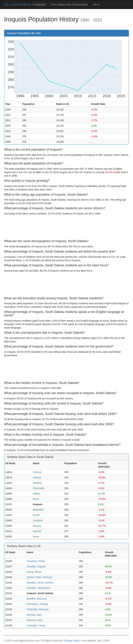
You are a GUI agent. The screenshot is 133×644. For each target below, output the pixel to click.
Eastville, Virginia (36, 566)
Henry (36, 537)
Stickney (37, 483)
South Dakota (21, 4)
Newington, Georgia (37, 604)
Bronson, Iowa (34, 620)
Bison (36, 499)
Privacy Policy (72, 641)
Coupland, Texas (36, 561)
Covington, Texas (36, 625)
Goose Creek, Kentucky (39, 577)
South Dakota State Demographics (69, 4)
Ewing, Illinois (34, 572)
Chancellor (39, 488)
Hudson (37, 478)
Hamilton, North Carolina (40, 583)
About (96, 4)
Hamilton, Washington (38, 588)
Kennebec (38, 510)
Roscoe (37, 526)
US (6, 4)
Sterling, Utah (34, 615)
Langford (38, 520)
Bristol (36, 515)
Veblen (37, 494)
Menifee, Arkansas (37, 599)
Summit (37, 531)
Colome (37, 472)
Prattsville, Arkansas (38, 609)
